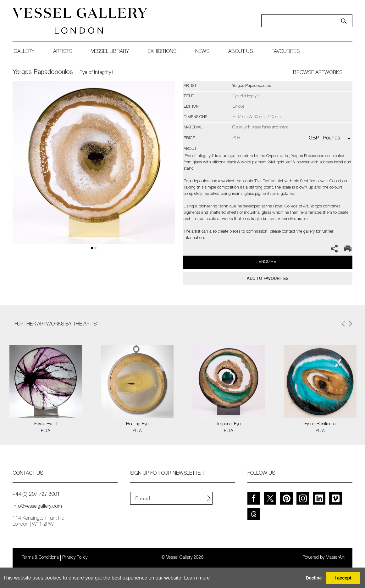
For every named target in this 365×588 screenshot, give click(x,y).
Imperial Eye (229, 424)
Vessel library (110, 52)
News (202, 52)
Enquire (267, 262)
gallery (24, 52)
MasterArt (335, 558)
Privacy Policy (75, 558)
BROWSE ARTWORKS (318, 73)
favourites (286, 52)
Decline (314, 578)
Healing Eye (137, 424)
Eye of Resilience (320, 424)
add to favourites (268, 278)
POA (46, 431)
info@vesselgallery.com (37, 507)
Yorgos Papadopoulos (43, 73)
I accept (343, 578)
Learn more (197, 578)
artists (63, 52)
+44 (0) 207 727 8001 (36, 495)
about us (241, 52)
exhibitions (162, 52)
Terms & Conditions (40, 558)
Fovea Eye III (46, 424)
